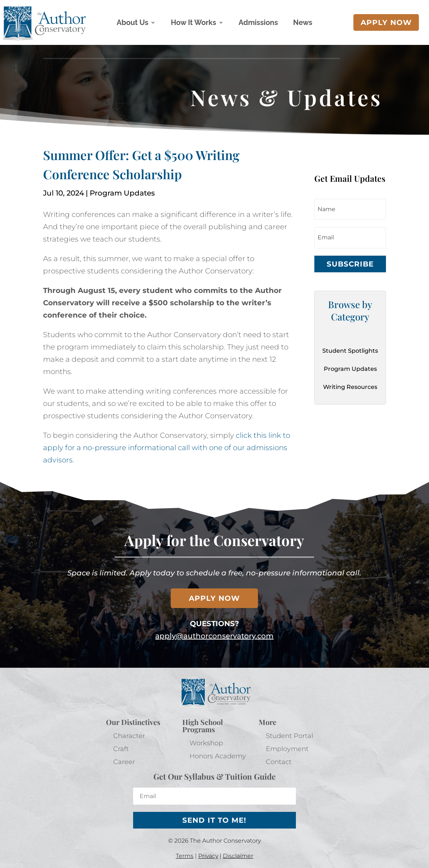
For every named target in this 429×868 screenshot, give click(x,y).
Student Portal (290, 736)
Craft (121, 749)
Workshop (206, 743)
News (303, 23)
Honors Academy (218, 756)
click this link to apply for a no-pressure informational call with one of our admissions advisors (167, 448)
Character (129, 736)
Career (124, 762)
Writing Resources (350, 387)
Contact (279, 762)
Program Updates (122, 193)
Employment (287, 749)
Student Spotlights (350, 351)
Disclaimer (238, 856)
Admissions (258, 23)
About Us (133, 23)
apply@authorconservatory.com (214, 636)
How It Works (193, 23)
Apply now (386, 22)
